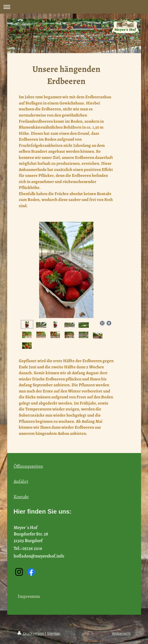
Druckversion (31, 633)
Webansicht (121, 633)
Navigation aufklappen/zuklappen (74, 7)
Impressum (29, 596)
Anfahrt (21, 481)
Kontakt (21, 497)
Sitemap (54, 633)
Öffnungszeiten (28, 466)
